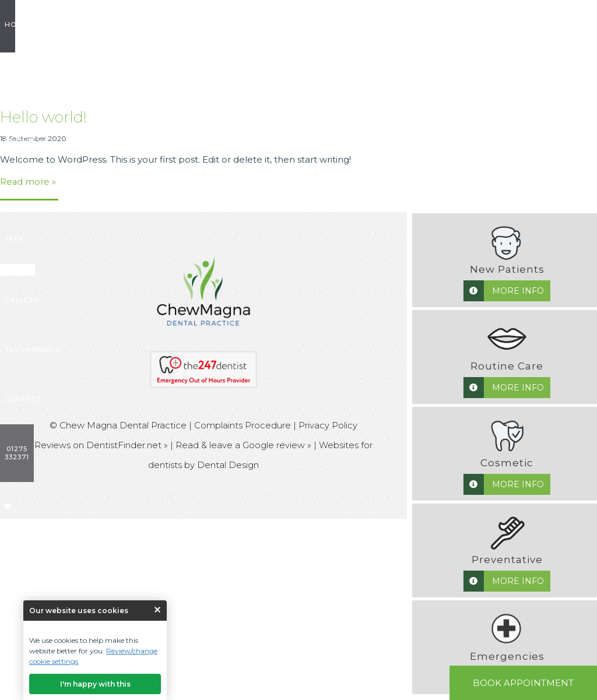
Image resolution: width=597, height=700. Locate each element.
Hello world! (43, 117)
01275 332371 (521, 24)
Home (32, 24)
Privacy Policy (328, 425)
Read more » (28, 182)
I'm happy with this (95, 684)
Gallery (360, 24)
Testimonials (414, 24)
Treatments (193, 24)
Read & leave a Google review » (243, 444)
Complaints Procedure (243, 425)
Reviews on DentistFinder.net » (101, 444)
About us (72, 24)
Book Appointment (523, 683)
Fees (237, 24)
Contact (470, 24)
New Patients (130, 24)
